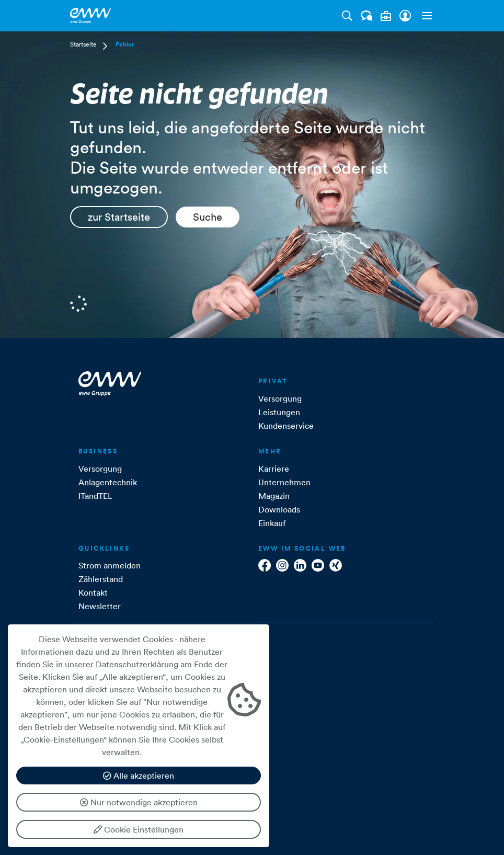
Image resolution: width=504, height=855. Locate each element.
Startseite (83, 44)
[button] (425, 16)
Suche (208, 217)
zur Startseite (119, 217)
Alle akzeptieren (139, 776)
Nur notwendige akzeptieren (139, 802)
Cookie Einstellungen (139, 829)
